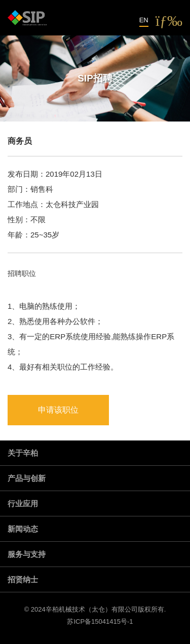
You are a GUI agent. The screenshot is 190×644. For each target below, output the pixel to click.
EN (144, 20)
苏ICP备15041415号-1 (100, 621)
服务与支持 (27, 554)
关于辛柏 (23, 453)
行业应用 (23, 504)
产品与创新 (27, 478)
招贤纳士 (23, 579)
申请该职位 (58, 410)
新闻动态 (23, 529)
